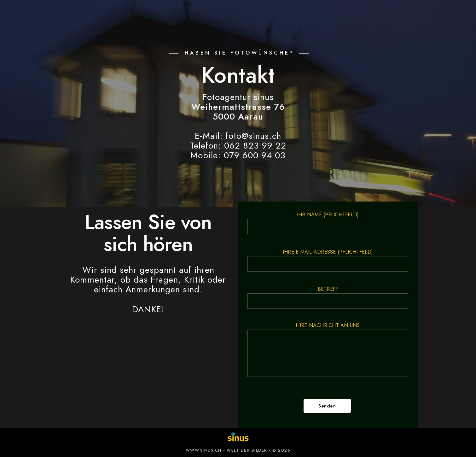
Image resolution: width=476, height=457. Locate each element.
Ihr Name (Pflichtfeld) (328, 223)
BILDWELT (156, 16)
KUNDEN (196, 16)
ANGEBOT (115, 16)
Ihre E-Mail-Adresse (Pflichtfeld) (328, 260)
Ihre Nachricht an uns (328, 351)
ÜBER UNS (368, 16)
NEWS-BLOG (322, 16)
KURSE (281, 16)
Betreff (328, 297)
